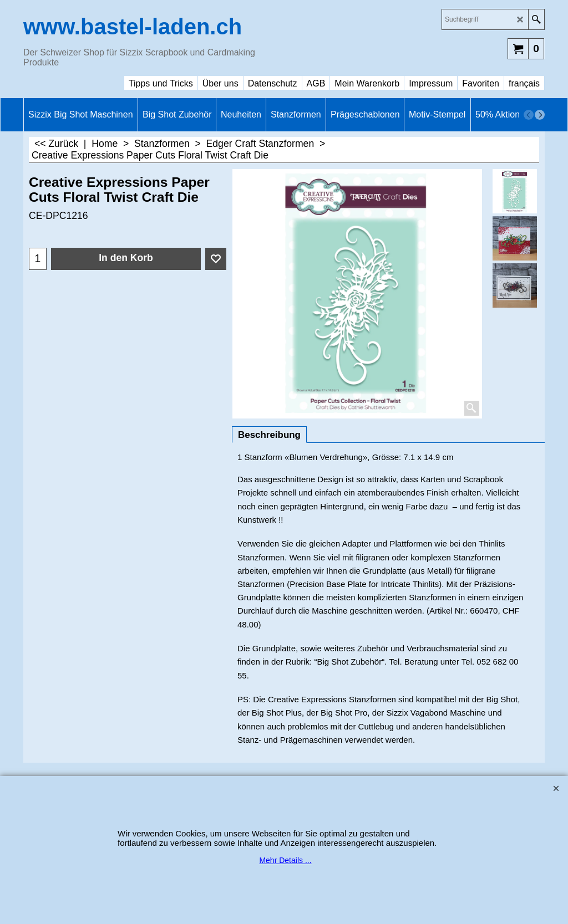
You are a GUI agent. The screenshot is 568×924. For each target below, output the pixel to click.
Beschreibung (269, 435)
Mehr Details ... (285, 860)
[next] (540, 115)
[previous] (529, 115)
